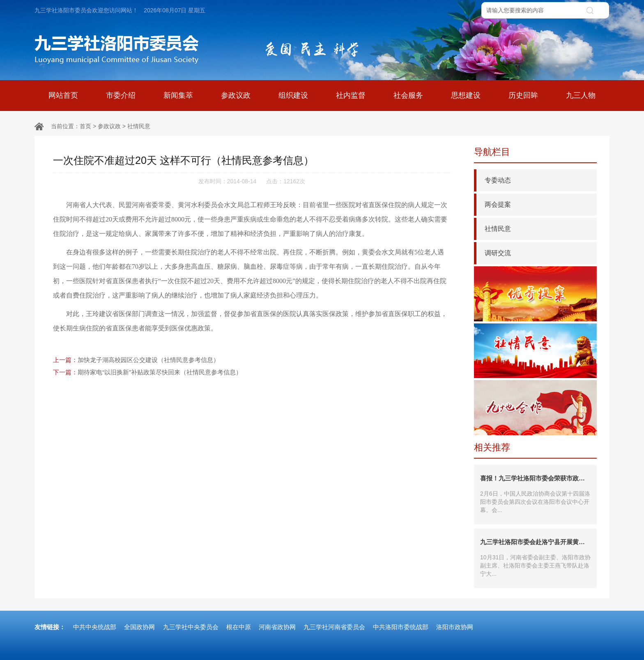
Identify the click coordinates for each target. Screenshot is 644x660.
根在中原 (239, 627)
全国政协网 (139, 627)
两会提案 (498, 204)
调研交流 (498, 253)
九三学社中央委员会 (191, 627)
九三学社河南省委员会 (334, 627)
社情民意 (139, 126)
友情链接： (50, 627)
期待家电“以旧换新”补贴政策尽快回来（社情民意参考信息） (160, 372)
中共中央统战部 (95, 627)
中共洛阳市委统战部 (401, 627)
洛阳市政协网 (455, 627)
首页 (85, 126)
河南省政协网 (277, 627)
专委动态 (498, 180)
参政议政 (109, 126)
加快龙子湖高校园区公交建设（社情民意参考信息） (148, 360)
